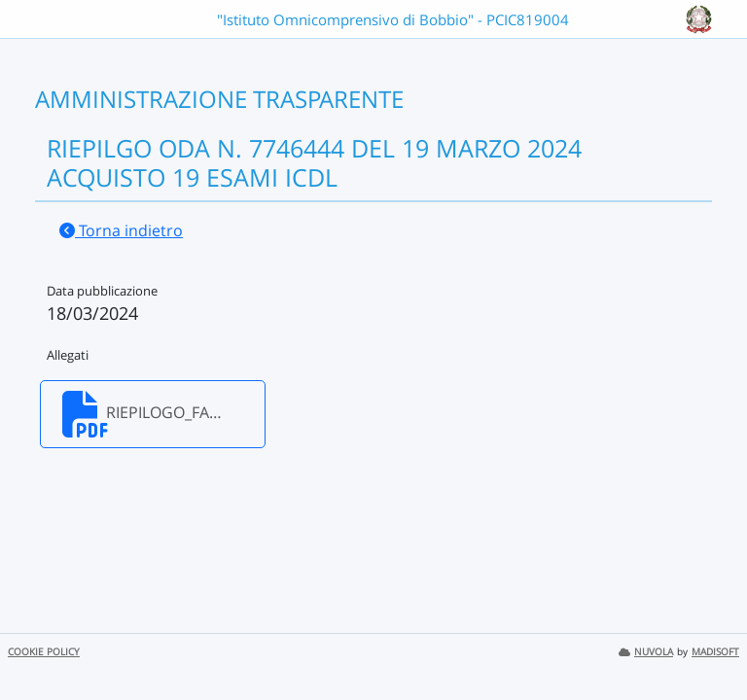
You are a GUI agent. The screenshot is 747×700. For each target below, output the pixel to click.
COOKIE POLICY (44, 652)
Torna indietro (121, 230)
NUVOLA (646, 652)
